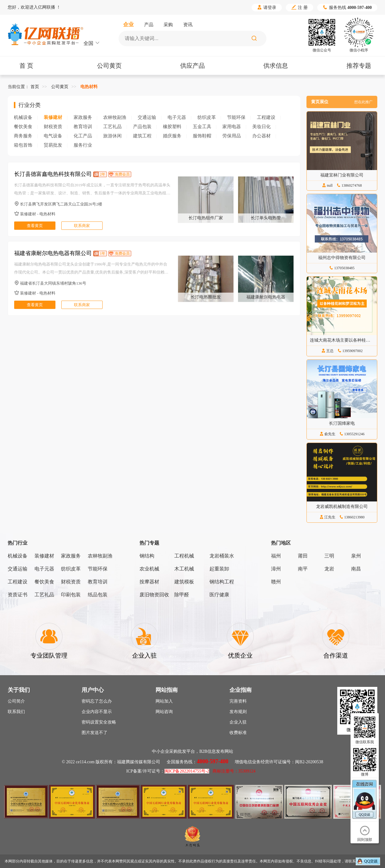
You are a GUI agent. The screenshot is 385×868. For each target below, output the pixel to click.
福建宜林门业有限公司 (342, 175)
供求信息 (276, 66)
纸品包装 (98, 595)
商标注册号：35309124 (234, 771)
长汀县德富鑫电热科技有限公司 (53, 174)
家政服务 (83, 117)
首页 (35, 87)
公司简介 (16, 701)
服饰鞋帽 (202, 136)
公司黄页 (109, 66)
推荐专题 (359, 66)
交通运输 (147, 117)
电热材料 (89, 87)
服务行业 (83, 145)
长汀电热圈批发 (206, 297)
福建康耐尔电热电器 (266, 297)
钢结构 (147, 556)
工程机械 (184, 556)
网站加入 (164, 701)
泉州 (356, 556)
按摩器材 (149, 582)
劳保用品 (232, 136)
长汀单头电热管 (266, 218)
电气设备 (53, 136)
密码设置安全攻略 (99, 722)
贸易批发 (53, 145)
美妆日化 (261, 127)
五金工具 (202, 127)
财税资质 (53, 127)
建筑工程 (142, 136)
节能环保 (236, 117)
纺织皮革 (207, 117)
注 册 (300, 7)
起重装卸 (219, 569)
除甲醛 (182, 595)
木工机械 (184, 569)
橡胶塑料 (172, 127)
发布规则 (238, 712)
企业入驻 (238, 722)
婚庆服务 (172, 136)
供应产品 (192, 66)
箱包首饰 (23, 145)
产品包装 (142, 127)
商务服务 (23, 136)
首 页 (26, 66)
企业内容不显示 (97, 712)
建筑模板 (184, 582)
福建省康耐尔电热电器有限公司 (53, 253)
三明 (329, 556)
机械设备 (23, 117)
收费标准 (238, 733)
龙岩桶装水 (222, 556)
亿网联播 (47, 7)
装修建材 (53, 117)
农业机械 (149, 569)
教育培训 (83, 127)
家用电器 (232, 127)
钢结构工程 (222, 582)
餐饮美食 (23, 127)
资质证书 (18, 595)
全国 (92, 43)
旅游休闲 (112, 136)
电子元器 (177, 117)
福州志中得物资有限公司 (342, 258)
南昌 (356, 569)
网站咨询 (164, 712)
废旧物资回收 (154, 595)
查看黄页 (35, 226)
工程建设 (266, 117)
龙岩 (329, 569)
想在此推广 (363, 102)
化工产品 (83, 136)
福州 (276, 556)
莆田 (303, 556)
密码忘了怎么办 (97, 701)
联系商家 (82, 226)
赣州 (276, 582)
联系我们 (16, 712)
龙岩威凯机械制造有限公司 (342, 507)
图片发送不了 (95, 733)
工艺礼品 (112, 127)
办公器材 (261, 136)
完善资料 (238, 701)
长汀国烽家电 (342, 423)
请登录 (267, 7)
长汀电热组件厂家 (206, 218)
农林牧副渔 (115, 117)
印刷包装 (71, 595)
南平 (303, 569)
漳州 (276, 569)
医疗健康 (219, 595)
